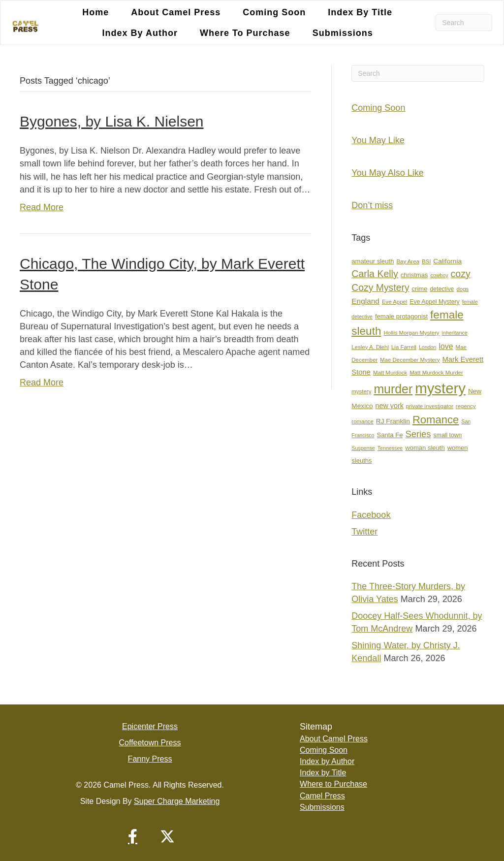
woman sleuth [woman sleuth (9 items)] (425, 448)
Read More (42, 207)
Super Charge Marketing (177, 801)
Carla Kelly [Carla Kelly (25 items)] (375, 274)
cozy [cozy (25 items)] (461, 274)
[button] (133, 836)
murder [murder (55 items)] (393, 389)
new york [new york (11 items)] (390, 406)
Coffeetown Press (150, 743)
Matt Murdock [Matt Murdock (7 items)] (390, 373)
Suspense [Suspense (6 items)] (363, 448)
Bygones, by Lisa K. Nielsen (112, 121)
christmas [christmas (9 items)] (414, 275)
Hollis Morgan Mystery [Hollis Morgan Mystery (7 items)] (411, 333)
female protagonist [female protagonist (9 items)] (401, 316)
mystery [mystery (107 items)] (440, 388)
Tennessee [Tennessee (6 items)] (390, 448)
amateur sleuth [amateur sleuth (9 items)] (373, 261)
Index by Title (360, 12)
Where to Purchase (245, 33)
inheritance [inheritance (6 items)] (455, 333)
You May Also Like (387, 173)
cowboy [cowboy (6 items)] (439, 275)
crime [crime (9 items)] (420, 289)
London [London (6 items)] (428, 347)
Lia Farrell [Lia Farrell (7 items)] (404, 347)
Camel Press (322, 796)
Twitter (364, 532)
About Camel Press (176, 12)
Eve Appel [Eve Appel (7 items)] (395, 302)
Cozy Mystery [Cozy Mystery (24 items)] (380, 287)
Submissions (343, 33)
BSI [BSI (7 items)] (426, 261)
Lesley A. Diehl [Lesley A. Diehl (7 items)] (370, 347)
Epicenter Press (150, 726)
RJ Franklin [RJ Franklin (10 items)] (393, 421)
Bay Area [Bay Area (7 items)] (408, 261)
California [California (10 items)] (447, 261)
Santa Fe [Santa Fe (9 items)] (390, 435)
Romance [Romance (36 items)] (436, 420)
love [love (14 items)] (446, 346)
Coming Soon (274, 12)
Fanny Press (150, 759)
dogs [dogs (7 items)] (462, 289)
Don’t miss (372, 205)
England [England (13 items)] (365, 301)
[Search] (464, 23)
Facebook (371, 515)
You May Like (378, 140)
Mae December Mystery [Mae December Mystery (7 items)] (410, 360)
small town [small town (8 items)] (448, 435)
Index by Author (140, 33)
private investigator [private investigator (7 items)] (430, 406)
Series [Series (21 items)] (418, 434)
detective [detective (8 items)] (442, 289)
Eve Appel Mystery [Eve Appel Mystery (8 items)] (434, 302)
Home (95, 12)
